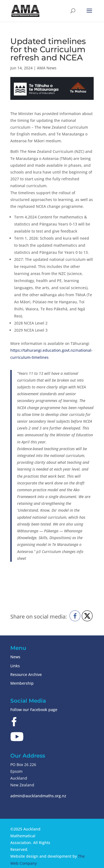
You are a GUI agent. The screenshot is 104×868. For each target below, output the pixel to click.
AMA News (47, 68)
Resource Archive (26, 674)
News (15, 657)
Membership (22, 683)
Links (15, 666)
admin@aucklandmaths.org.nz (38, 796)
